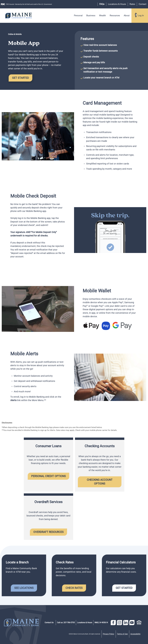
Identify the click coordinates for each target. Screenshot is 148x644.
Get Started (20, 78)
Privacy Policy (108, 634)
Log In (141, 15)
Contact (142, 4)
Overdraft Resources (48, 532)
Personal (78, 15)
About (127, 15)
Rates (132, 4)
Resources (115, 15)
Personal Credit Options (48, 476)
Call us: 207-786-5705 (66, 623)
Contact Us (49, 623)
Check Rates (74, 588)
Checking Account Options (100, 482)
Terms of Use (122, 634)
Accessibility (135, 634)
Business (91, 15)
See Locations (24, 588)
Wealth (102, 15)
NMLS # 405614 (101, 623)
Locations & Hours (117, 4)
